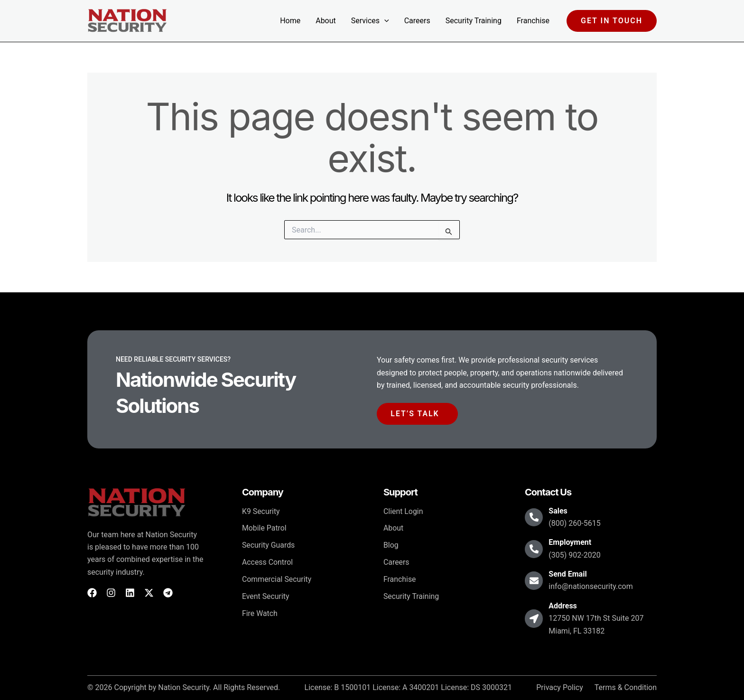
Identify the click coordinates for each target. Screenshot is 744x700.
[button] (384, 21)
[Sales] (534, 518)
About (326, 21)
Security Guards (269, 546)
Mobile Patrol (265, 528)
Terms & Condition (626, 688)
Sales (559, 511)
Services (370, 21)
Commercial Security (277, 580)
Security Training (474, 21)
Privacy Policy (560, 688)
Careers (417, 21)
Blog (391, 546)
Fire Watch (260, 614)
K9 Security (261, 511)
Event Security (266, 597)
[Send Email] (534, 581)
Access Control (268, 563)
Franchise (533, 21)
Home (290, 21)
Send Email (568, 574)
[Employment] (534, 549)
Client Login (403, 511)
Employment (571, 543)
